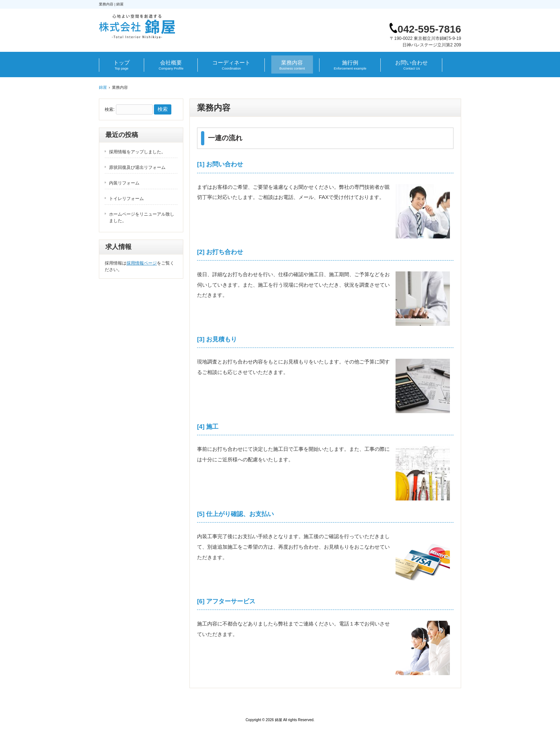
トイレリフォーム (126, 199)
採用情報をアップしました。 (137, 152)
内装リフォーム (124, 183)
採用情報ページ (142, 263)
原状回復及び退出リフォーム (137, 167)
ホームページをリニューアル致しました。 (142, 217)
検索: (110, 109)
